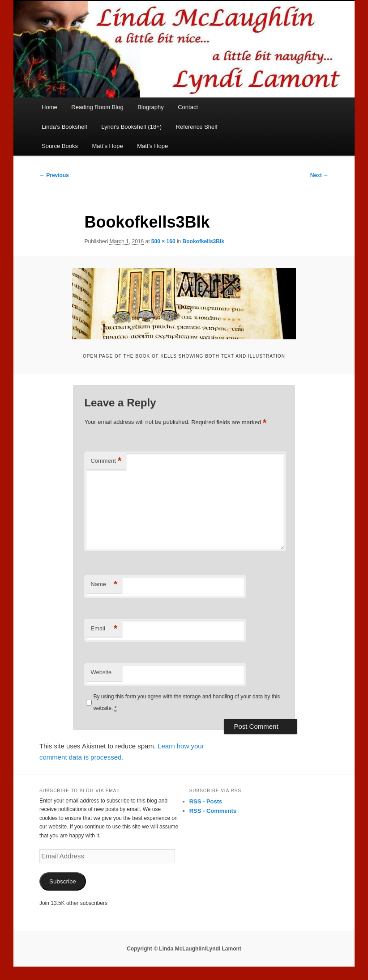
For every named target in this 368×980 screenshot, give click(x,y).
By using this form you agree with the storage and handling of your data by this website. (186, 703)
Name (104, 585)
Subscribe (63, 881)
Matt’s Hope (108, 146)
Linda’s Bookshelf (64, 127)
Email (104, 629)
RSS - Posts (206, 801)
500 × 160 (163, 241)
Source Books (60, 146)
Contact (188, 107)
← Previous (54, 175)
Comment (106, 461)
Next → (319, 175)
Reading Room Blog (97, 107)
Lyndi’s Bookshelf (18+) (131, 127)
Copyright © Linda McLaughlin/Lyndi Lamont (184, 949)
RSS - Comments (213, 811)
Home (49, 107)
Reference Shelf (197, 127)
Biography (151, 107)
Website (101, 672)
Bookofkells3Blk (203, 241)
